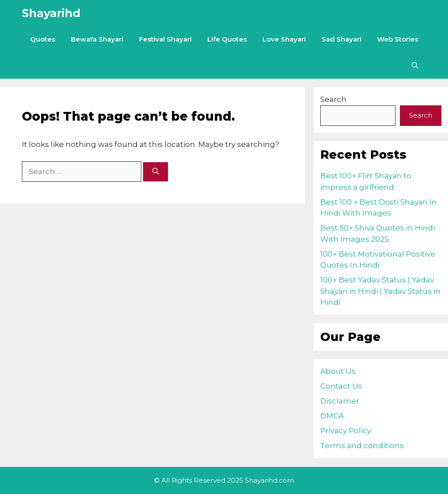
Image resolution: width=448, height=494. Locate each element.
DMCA (332, 416)
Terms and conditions (362, 445)
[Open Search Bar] (415, 66)
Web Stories (398, 39)
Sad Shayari (341, 39)
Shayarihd (51, 13)
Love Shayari (284, 39)
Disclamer (340, 401)
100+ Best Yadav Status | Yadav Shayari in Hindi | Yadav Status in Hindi (380, 291)
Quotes (43, 39)
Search (333, 99)
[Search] (156, 172)
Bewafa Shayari (97, 39)
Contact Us (341, 386)
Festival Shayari (165, 39)
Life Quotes (227, 39)
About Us (338, 371)
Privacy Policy (346, 431)
